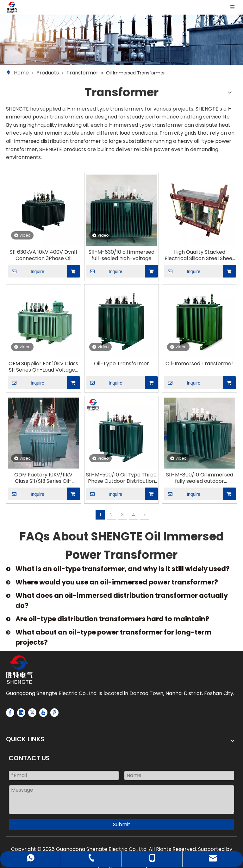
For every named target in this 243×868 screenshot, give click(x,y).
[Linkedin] (21, 713)
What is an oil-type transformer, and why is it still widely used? (123, 569)
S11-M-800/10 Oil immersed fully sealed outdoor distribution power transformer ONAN (200, 478)
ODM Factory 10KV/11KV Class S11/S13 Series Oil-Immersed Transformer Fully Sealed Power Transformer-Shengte (43, 478)
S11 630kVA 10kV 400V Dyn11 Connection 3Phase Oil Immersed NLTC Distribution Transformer (44, 255)
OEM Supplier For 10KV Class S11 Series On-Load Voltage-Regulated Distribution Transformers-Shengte (43, 367)
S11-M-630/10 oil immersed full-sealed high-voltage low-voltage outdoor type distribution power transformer (121, 255)
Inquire (26, 271)
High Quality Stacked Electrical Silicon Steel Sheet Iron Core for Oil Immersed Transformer (199, 255)
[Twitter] (32, 713)
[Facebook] (10, 713)
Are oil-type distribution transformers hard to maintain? (112, 619)
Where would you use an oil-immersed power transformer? (117, 582)
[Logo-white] (19, 670)
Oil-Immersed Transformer (199, 364)
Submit (122, 824)
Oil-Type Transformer (121, 364)
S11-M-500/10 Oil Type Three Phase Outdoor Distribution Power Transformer (121, 478)
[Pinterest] (54, 713)
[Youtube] (43, 713)
